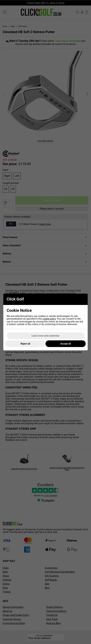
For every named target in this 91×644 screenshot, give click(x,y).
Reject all (25, 344)
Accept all (66, 344)
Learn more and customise (46, 336)
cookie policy (49, 319)
